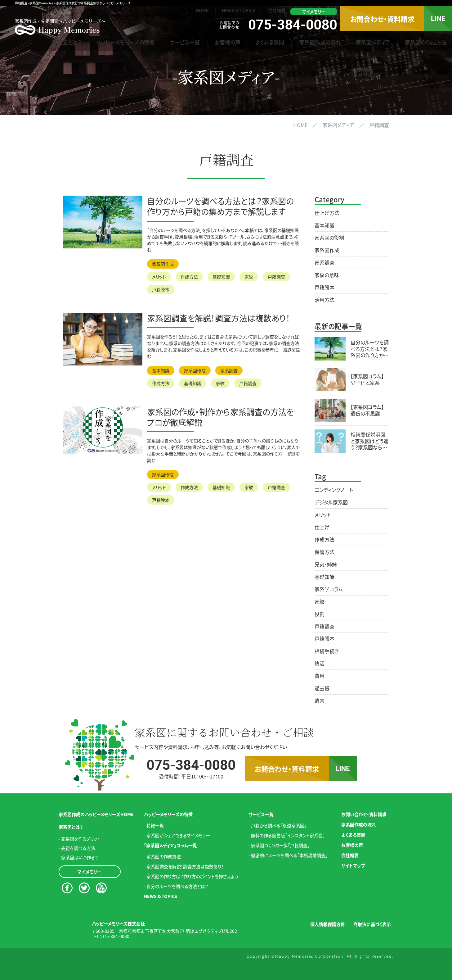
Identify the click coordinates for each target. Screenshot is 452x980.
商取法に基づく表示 (372, 924)
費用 (320, 676)
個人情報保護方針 (328, 924)
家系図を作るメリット (81, 839)
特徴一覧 (155, 825)
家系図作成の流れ (320, 42)
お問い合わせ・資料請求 (364, 814)
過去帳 (322, 688)
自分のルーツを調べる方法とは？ (177, 886)
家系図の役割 (329, 238)
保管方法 (324, 552)
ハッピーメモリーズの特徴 (125, 42)
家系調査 (229, 370)
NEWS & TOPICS (239, 10)
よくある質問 (270, 42)
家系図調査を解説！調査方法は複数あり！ (185, 866)
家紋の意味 (327, 275)
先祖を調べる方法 (78, 848)
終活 (320, 663)
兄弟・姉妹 (326, 564)
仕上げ (322, 527)
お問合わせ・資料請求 (382, 19)
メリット (159, 277)
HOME (202, 10)
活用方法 (324, 300)
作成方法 (189, 277)
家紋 (249, 277)
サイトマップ (353, 865)
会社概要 (277, 10)
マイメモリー (314, 11)
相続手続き (327, 651)
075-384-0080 (115, 936)
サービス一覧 (185, 42)
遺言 (320, 701)
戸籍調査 (276, 277)
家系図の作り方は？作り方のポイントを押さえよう (192, 876)
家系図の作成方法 (426, 42)
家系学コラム (329, 589)
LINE (438, 18)
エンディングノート (334, 490)
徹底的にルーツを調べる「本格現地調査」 (289, 855)
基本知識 (161, 370)
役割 (320, 614)
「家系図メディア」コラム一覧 (170, 845)
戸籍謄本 (161, 289)
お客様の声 (228, 42)
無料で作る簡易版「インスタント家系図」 (288, 835)
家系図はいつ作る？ (80, 857)
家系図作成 (163, 264)
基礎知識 (221, 277)
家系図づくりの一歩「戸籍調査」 (280, 845)
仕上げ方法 (327, 213)
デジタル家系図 (331, 502)
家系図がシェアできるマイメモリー (178, 835)
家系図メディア (373, 42)
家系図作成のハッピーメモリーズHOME (96, 814)
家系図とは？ (67, 42)
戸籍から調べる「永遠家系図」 (279, 825)
